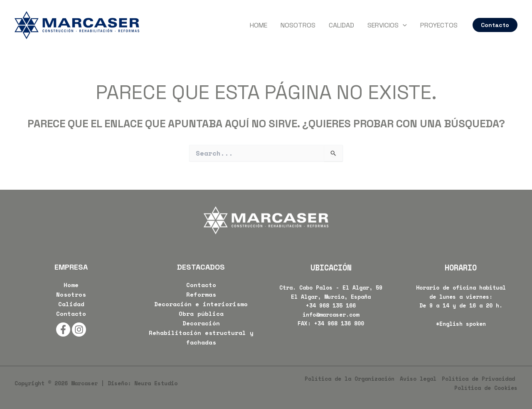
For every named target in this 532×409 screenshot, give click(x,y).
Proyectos (439, 25)
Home (259, 25)
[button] (495, 25)
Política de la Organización (350, 379)
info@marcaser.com (331, 315)
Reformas (201, 294)
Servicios (387, 25)
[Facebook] (63, 330)
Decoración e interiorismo (201, 304)
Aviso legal (418, 379)
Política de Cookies (486, 388)
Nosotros (298, 25)
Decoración (201, 323)
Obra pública (201, 314)
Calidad (341, 25)
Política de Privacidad (478, 379)
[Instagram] (79, 330)
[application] (403, 25)
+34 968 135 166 (331, 305)
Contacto (71, 314)
